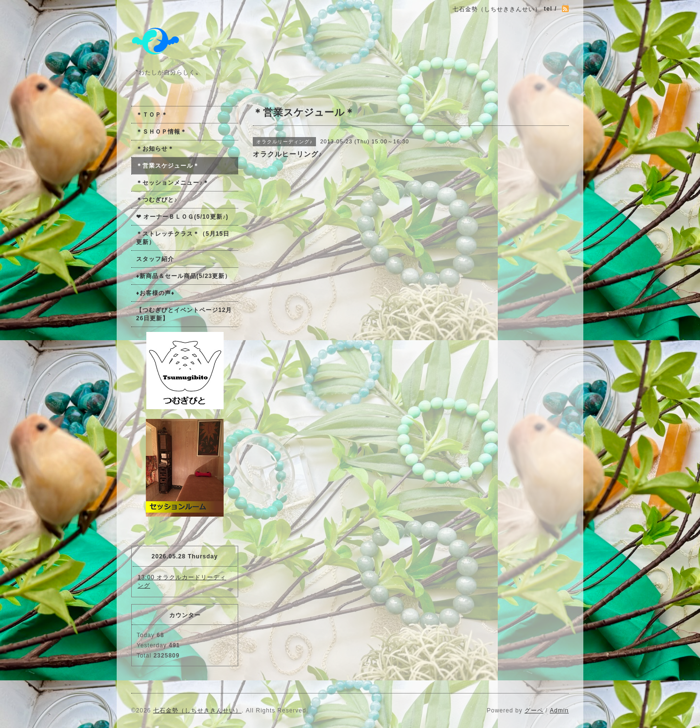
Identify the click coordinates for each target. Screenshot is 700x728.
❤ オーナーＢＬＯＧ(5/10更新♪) (182, 217)
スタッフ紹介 (155, 259)
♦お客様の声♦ (155, 293)
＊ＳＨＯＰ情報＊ (161, 132)
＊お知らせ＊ (155, 149)
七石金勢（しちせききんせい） (197, 711)
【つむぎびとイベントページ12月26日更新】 (184, 314)
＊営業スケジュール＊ (168, 166)
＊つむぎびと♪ (157, 200)
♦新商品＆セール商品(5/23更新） (184, 276)
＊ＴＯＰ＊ (152, 115)
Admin (559, 711)
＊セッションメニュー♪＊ (173, 183)
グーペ (534, 711)
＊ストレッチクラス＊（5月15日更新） (183, 238)
